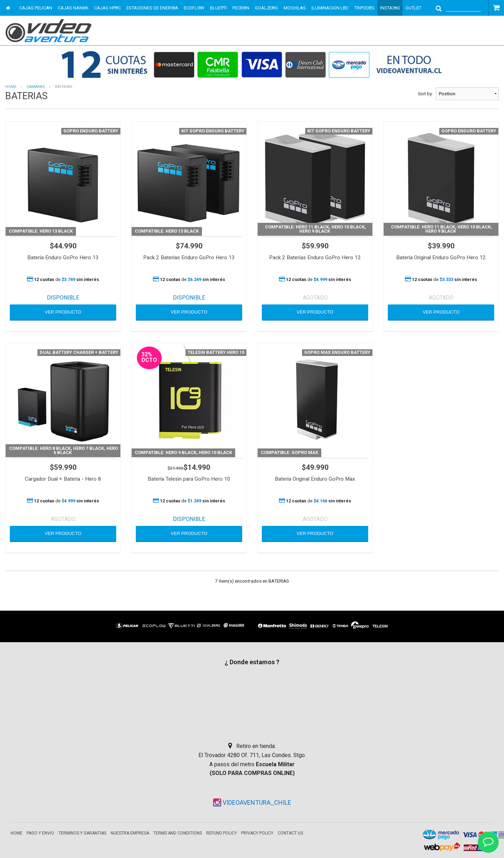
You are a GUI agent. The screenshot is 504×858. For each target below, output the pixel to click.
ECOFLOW (194, 8)
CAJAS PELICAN (36, 8)
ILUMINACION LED (330, 8)
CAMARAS (36, 87)
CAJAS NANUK (73, 8)
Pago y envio (40, 833)
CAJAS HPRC (107, 8)
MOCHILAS (295, 8)
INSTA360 (390, 8)
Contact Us (290, 833)
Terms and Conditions (178, 833)
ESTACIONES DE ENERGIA (152, 8)
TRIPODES (364, 8)
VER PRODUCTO (63, 312)
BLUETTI (218, 8)
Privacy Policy (257, 833)
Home (11, 87)
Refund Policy (222, 833)
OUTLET (413, 8)
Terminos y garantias (82, 833)
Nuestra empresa (130, 833)
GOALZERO (266, 8)
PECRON (241, 8)
